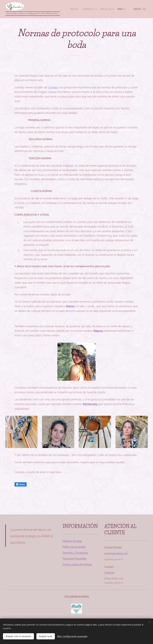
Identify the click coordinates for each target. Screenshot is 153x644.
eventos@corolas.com (116, 553)
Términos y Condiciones (75, 553)
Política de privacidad (74, 547)
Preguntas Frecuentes (75, 559)
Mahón (70, 306)
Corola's (53, 87)
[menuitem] (75, 9)
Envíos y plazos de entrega (77, 565)
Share (21, 484)
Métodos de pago (72, 541)
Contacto (109, 573)
